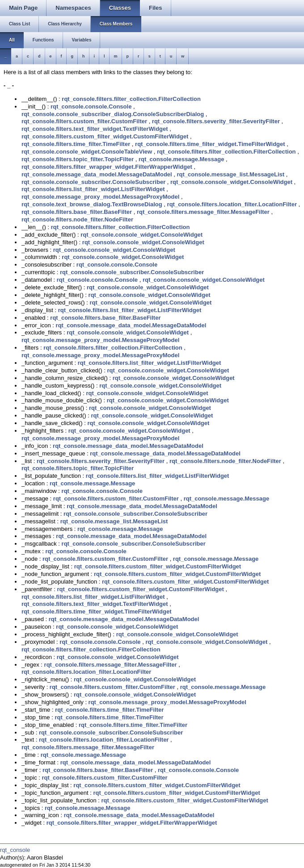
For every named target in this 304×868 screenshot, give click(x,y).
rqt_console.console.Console (91, 106)
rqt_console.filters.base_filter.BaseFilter (77, 212)
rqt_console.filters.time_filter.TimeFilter (76, 144)
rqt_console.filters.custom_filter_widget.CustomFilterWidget (105, 136)
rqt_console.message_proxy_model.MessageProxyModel (100, 197)
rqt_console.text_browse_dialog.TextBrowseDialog (92, 204)
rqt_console (15, 850)
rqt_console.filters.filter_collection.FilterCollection (131, 99)
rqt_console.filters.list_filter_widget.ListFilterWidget (93, 189)
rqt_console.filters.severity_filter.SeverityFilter (216, 121)
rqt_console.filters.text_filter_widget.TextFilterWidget (95, 129)
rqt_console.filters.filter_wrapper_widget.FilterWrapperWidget (107, 167)
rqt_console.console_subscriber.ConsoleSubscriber (93, 182)
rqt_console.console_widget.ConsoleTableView (87, 152)
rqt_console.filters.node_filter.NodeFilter (77, 219)
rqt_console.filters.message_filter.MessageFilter (203, 212)
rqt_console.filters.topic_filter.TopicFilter (78, 159)
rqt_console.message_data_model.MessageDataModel (97, 174)
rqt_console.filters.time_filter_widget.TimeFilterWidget (210, 144)
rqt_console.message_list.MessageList (231, 174)
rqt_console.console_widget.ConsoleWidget (231, 182)
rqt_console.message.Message (181, 159)
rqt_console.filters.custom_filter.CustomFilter (84, 121)
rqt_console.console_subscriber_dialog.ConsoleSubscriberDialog (113, 114)
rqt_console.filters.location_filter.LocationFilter (232, 204)
